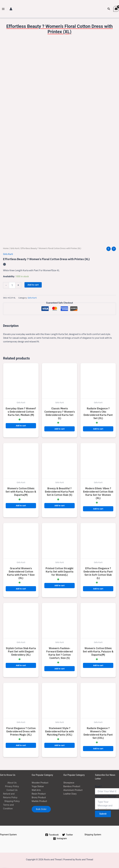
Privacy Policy (12, 786)
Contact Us (12, 790)
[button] (109, 9)
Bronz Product (39, 797)
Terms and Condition (8, 807)
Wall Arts (36, 790)
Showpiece (69, 783)
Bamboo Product (72, 786)
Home (6, 248)
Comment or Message (106, 796)
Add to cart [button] (21, 426)
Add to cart (33, 285)
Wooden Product (40, 783)
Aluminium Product (73, 790)
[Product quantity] (12, 285)
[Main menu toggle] (3, 9)
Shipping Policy (12, 801)
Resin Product (39, 794)
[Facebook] (52, 835)
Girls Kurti (15, 248)
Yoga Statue (38, 786)
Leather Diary (70, 794)
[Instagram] (60, 839)
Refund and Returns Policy (10, 796)
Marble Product (39, 801)
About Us (12, 783)
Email (98, 786)
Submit (103, 814)
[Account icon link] (11, 9)
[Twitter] (68, 835)
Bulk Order (41, 809)
